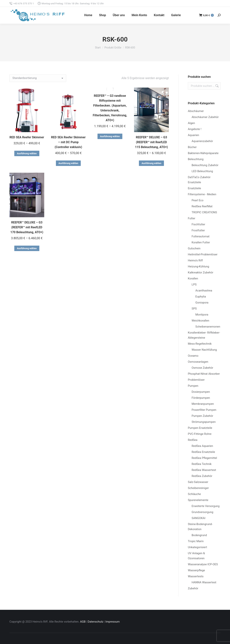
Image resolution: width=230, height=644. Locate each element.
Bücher (192, 147)
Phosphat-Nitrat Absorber (204, 374)
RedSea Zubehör (202, 476)
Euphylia (201, 297)
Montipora (202, 315)
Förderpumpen (201, 398)
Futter (192, 218)
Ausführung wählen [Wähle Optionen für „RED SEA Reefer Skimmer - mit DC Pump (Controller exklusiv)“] (68, 163)
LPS (194, 285)
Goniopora (202, 303)
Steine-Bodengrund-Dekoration (200, 527)
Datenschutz (96, 622)
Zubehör (193, 588)
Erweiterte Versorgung (206, 506)
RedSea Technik (202, 464)
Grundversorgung (202, 512)
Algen (191, 123)
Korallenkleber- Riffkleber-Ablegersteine (204, 335)
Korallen (193, 278)
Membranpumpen (203, 404)
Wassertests (196, 576)
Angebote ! (195, 129)
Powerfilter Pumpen (204, 410)
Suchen (217, 86)
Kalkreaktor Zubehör (201, 272)
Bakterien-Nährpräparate (203, 153)
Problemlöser (196, 380)
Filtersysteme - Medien (202, 194)
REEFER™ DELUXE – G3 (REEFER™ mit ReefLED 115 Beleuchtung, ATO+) (151, 142)
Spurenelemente (198, 500)
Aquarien (193, 135)
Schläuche (194, 494)
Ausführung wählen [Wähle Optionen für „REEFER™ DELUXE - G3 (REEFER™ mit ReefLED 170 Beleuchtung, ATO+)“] (27, 248)
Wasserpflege (196, 570)
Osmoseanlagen (198, 362)
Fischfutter (198, 224)
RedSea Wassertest (204, 470)
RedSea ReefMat (202, 206)
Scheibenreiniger (198, 488)
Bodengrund (199, 535)
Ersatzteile (194, 188)
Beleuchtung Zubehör (205, 165)
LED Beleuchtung (202, 171)
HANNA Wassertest (204, 582)
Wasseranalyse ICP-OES (203, 564)
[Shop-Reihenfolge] (38, 78)
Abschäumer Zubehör (205, 117)
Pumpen (193, 386)
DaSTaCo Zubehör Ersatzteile (199, 180)
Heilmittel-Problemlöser (203, 254)
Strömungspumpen (204, 422)
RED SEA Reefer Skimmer (27, 137)
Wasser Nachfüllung (204, 350)
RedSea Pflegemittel (204, 458)
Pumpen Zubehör (202, 416)
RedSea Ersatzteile (203, 452)
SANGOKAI (198, 518)
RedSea (193, 440)
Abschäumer (196, 111)
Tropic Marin (196, 541)
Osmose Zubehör (202, 368)
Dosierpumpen (201, 392)
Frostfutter (198, 230)
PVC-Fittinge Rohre (200, 434)
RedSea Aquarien (202, 446)
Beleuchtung (196, 159)
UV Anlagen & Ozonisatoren (196, 556)
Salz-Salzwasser (198, 482)
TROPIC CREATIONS (204, 212)
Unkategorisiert (197, 547)
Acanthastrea (204, 291)
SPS (194, 309)
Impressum (112, 622)
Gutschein (194, 248)
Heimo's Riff (195, 260)
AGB (83, 622)
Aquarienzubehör (202, 141)
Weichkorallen (200, 321)
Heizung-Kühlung (198, 266)
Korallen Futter (201, 242)
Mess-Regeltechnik (200, 344)
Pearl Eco (198, 200)
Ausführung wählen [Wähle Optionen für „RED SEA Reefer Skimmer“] (27, 154)
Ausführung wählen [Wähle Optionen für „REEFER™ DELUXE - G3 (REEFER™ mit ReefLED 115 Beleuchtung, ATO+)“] (151, 163)
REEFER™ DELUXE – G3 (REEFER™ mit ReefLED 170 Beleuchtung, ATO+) (27, 227)
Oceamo (193, 356)
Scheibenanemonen (208, 327)
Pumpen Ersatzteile (200, 428)
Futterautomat (201, 236)
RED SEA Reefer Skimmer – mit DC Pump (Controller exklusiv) (68, 142)
